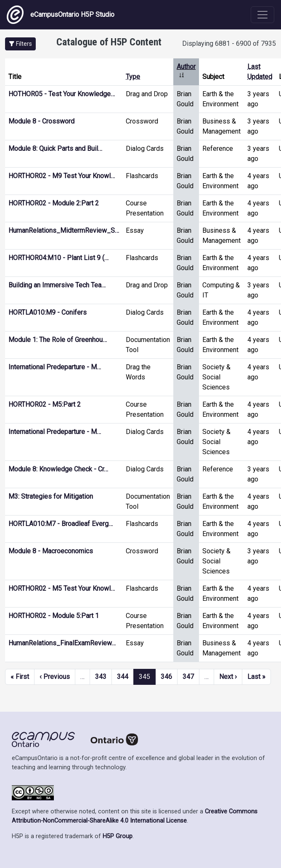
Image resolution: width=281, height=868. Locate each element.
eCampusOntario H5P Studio (61, 15)
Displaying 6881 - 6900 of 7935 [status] (229, 43)
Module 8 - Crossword (41, 121)
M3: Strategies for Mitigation (51, 496)
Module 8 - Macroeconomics (51, 551)
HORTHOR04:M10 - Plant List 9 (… (58, 258)
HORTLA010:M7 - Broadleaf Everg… (61, 524)
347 (188, 677)
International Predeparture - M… (55, 367)
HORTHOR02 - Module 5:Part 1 (54, 616)
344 (123, 677)
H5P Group (118, 836)
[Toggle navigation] (262, 15)
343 (101, 677)
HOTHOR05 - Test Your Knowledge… (62, 94)
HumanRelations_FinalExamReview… (62, 643)
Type (133, 77)
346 (166, 677)
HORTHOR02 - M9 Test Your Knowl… (62, 176)
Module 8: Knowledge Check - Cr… (58, 469)
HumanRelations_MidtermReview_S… (64, 230)
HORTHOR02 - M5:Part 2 (45, 404)
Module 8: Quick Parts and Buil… (55, 149)
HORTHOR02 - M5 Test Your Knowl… (62, 588)
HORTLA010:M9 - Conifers (48, 312)
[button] (20, 44)
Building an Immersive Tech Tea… (57, 285)
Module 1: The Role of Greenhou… (58, 340)
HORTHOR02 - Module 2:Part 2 (54, 203)
